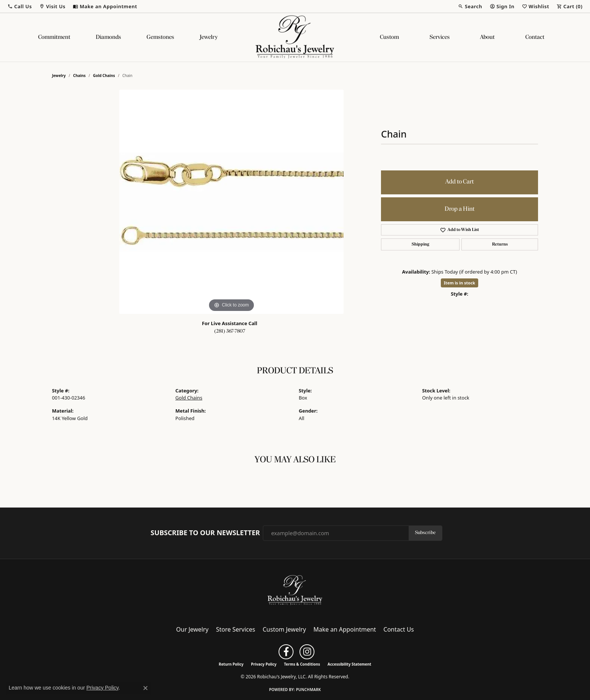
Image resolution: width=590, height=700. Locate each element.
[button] (20, 6)
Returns (500, 244)
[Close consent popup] (145, 688)
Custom (389, 37)
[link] (105, 6)
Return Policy (231, 664)
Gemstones (160, 37)
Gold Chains (104, 75)
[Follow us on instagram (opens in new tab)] (307, 652)
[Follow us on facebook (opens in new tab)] (286, 652)
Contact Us (399, 629)
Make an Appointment (345, 629)
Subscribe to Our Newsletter (205, 533)
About (487, 37)
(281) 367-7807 (230, 331)
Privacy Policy (264, 664)
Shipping (420, 244)
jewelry (59, 75)
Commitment (54, 37)
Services (440, 37)
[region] (231, 202)
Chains (79, 75)
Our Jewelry (192, 629)
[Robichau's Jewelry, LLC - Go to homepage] (295, 590)
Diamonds (108, 37)
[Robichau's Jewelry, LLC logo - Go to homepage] (295, 37)
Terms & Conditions (302, 664)
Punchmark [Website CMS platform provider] (309, 690)
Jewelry (209, 37)
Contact (535, 37)
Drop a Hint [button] (460, 209)
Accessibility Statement (349, 664)
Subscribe (425, 533)
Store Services (236, 629)
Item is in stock (460, 283)
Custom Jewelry (285, 629)
